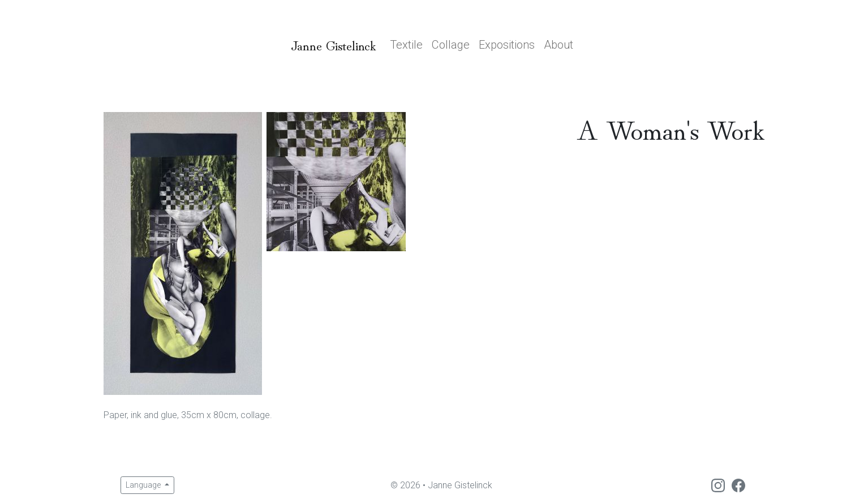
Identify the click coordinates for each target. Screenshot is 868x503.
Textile (406, 45)
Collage (451, 45)
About (558, 45)
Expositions (507, 45)
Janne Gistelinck (334, 44)
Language (144, 485)
